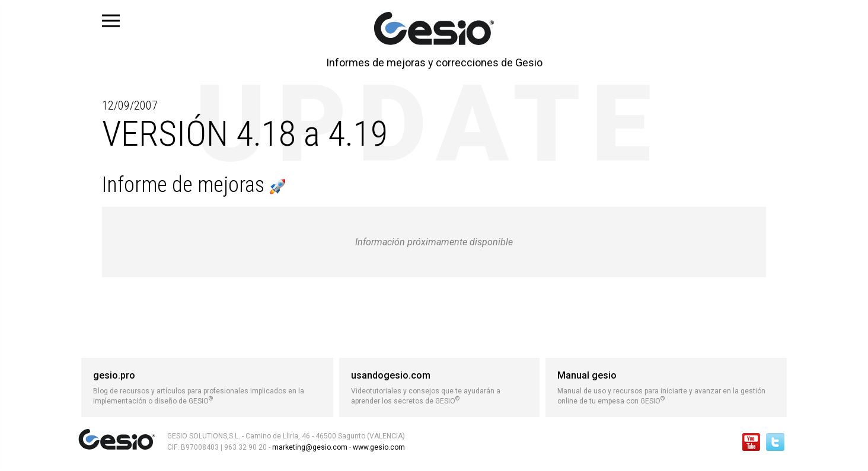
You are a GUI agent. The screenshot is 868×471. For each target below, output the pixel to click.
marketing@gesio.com (310, 447)
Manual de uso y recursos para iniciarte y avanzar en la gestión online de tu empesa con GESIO (666, 387)
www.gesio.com (378, 447)
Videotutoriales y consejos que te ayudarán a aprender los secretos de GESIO (439, 387)
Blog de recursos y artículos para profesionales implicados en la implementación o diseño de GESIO (207, 387)
